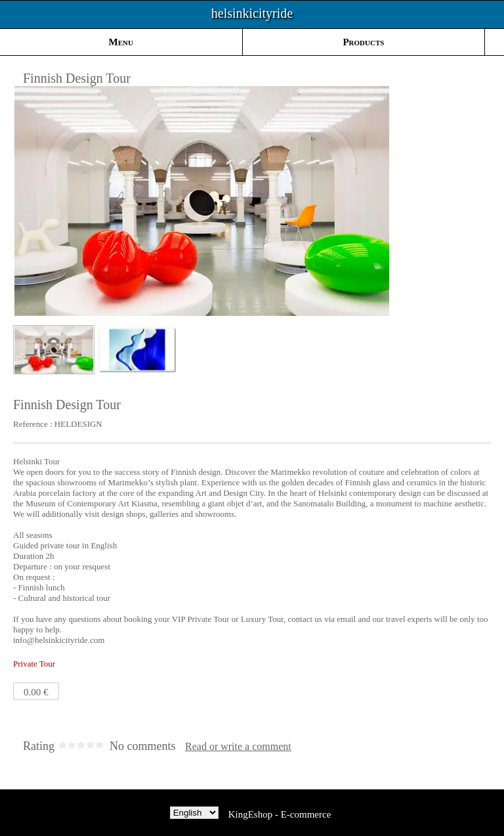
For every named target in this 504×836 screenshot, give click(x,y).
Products (363, 42)
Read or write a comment (238, 747)
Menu (121, 42)
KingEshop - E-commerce (280, 814)
